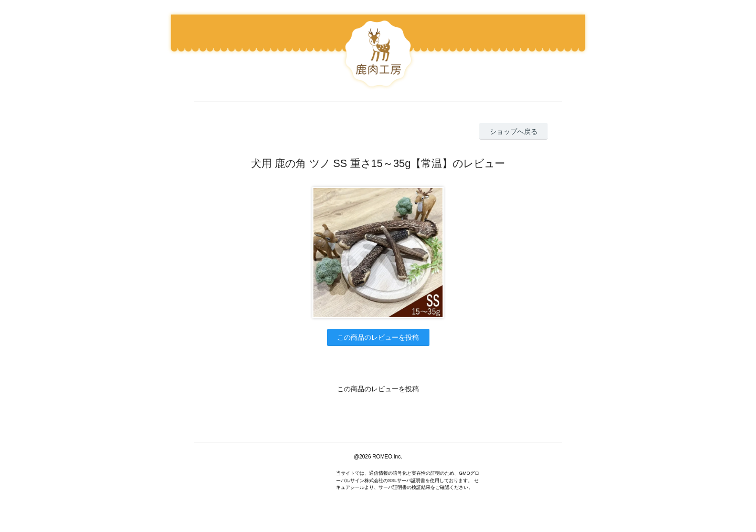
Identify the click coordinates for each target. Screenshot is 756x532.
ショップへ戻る (514, 132)
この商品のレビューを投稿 (378, 337)
